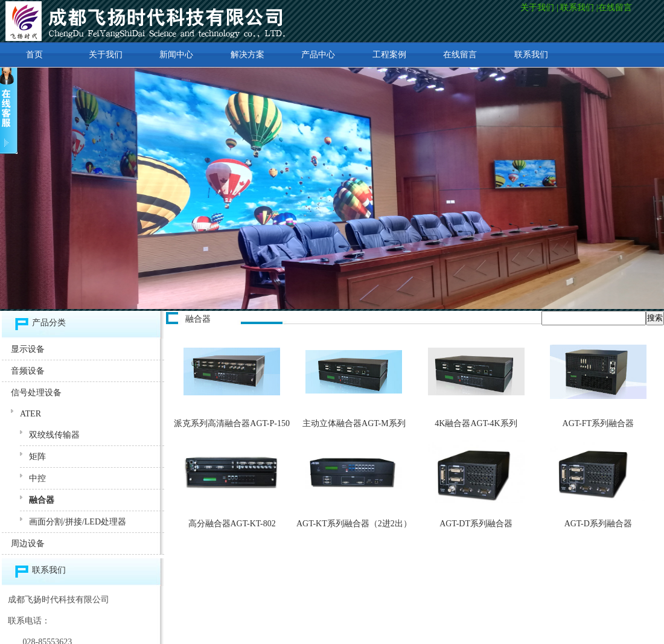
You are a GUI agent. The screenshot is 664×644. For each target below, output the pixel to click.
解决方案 (247, 55)
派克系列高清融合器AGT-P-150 (232, 423)
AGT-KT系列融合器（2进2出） (354, 524)
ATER (30, 414)
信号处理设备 (36, 393)
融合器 (42, 500)
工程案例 (389, 55)
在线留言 (616, 8)
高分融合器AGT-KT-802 (232, 524)
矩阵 (37, 457)
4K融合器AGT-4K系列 (476, 423)
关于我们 (537, 8)
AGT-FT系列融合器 (599, 423)
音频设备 (28, 371)
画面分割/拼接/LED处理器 (78, 522)
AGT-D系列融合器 (598, 524)
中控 (37, 478)
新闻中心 (176, 55)
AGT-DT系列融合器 (476, 524)
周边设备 (28, 544)
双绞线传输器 (54, 435)
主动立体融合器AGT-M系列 (354, 423)
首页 (34, 55)
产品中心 (318, 55)
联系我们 (577, 8)
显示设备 (28, 349)
